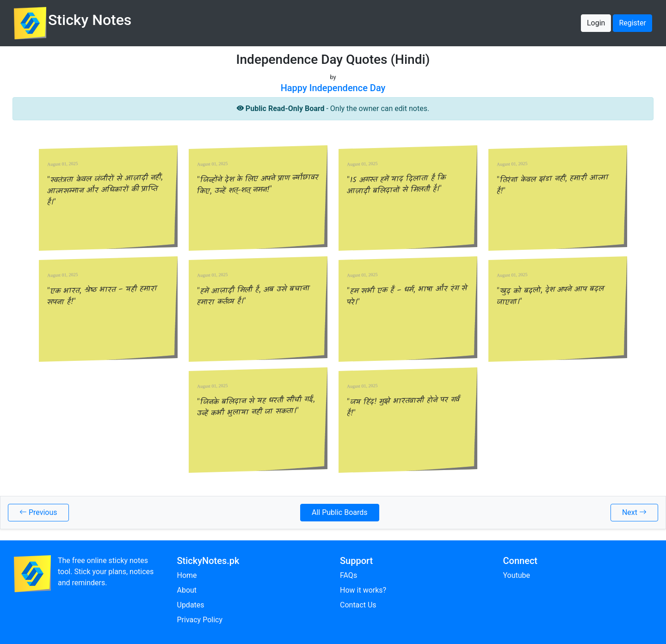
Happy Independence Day (333, 88)
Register (632, 23)
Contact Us (358, 605)
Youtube (517, 575)
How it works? (363, 590)
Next (634, 512)
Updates (191, 605)
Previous (38, 512)
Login (596, 23)
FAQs (348, 575)
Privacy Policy (200, 620)
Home (187, 575)
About (187, 590)
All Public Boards (340, 512)
